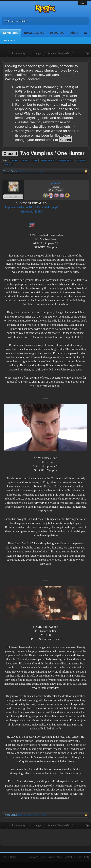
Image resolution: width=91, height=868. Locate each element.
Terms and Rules (36, 857)
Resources (57, 33)
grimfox (56, 183)
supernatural (48, 160)
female (14, 160)
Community (11, 33)
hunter (24, 160)
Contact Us (70, 857)
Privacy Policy (54, 857)
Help (80, 857)
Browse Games (34, 33)
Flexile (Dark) (9, 857)
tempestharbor (65, 160)
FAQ (87, 857)
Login (82, 3)
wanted (8, 164)
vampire (81, 160)
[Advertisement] (74, 214)
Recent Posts (10, 40)
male (35, 160)
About (74, 33)
